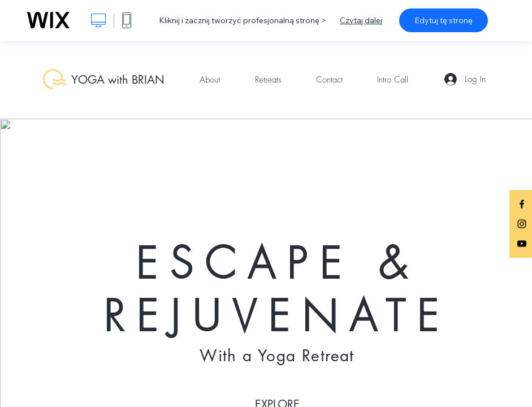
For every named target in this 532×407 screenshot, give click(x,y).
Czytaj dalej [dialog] (361, 20)
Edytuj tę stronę (444, 20)
